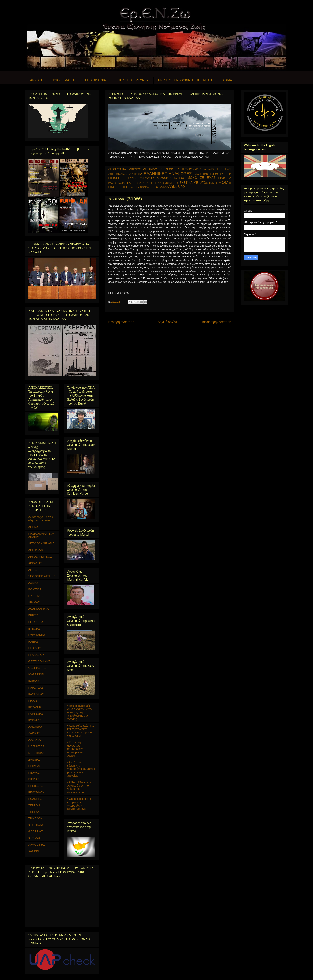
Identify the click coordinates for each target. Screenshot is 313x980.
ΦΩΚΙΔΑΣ (35, 838)
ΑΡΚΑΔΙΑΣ (35, 563)
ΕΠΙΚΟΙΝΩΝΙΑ (95, 80)
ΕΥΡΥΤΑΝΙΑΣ (37, 635)
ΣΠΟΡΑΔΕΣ (36, 812)
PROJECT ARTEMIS (131, 187)
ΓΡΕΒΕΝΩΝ (36, 596)
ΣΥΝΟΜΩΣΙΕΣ (171, 183)
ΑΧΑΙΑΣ (33, 583)
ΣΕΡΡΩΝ (34, 805)
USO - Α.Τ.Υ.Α (161, 187)
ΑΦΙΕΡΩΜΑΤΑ (117, 174)
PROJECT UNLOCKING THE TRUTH (185, 80)
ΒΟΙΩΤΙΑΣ (35, 589)
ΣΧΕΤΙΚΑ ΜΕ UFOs (194, 183)
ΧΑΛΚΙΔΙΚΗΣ (37, 845)
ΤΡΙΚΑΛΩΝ (35, 818)
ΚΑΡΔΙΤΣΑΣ (36, 688)
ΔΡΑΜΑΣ (34, 602)
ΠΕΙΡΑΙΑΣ (35, 766)
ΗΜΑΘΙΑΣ (35, 648)
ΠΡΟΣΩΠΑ (225, 178)
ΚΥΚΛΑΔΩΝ (36, 720)
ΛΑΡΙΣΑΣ (34, 733)
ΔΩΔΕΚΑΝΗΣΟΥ (39, 609)
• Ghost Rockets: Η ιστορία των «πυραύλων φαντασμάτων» (79, 804)
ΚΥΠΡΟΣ (179, 178)
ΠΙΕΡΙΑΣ (34, 779)
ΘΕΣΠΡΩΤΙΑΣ (37, 668)
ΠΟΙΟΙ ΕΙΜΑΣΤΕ (63, 80)
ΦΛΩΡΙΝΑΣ (36, 831)
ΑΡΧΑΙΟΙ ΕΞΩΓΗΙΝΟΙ (217, 169)
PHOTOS (114, 187)
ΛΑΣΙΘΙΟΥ (35, 740)
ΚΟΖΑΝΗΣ (35, 707)
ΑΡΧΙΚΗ (36, 80)
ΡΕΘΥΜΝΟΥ (36, 792)
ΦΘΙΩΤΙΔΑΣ (36, 825)
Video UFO (177, 187)
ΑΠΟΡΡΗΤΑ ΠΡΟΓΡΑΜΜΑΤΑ (183, 169)
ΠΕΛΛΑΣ (34, 773)
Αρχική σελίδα (167, 322)
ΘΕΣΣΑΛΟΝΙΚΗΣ (39, 661)
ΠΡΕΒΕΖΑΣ (36, 786)
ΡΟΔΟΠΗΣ (35, 799)
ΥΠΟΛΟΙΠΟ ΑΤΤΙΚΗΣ (42, 576)
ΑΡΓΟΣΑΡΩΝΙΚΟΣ (40, 557)
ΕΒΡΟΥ (33, 615)
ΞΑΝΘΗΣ (34, 760)
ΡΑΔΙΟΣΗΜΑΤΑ (116, 183)
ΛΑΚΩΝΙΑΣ (35, 727)
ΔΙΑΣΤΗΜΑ (134, 174)
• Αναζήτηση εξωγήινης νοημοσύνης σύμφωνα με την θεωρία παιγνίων (81, 769)
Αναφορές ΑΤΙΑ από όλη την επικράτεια (41, 519)
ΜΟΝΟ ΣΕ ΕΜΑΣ (201, 178)
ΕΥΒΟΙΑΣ (34, 629)
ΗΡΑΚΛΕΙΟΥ (36, 655)
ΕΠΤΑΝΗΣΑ (36, 622)
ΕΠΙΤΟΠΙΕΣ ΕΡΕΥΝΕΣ (132, 80)
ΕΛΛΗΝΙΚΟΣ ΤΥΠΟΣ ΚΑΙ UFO (212, 174)
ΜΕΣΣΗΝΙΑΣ (36, 753)
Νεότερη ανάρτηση (121, 322)
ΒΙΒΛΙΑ (227, 80)
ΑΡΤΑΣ (33, 570)
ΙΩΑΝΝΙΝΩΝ (36, 674)
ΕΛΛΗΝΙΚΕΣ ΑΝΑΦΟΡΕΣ (168, 174)
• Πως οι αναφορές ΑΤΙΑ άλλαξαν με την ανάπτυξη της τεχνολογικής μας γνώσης (80, 712)
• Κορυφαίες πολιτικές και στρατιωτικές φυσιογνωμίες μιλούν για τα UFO (81, 731)
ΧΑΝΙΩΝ (34, 851)
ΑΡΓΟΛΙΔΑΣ (36, 550)
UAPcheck (147, 187)
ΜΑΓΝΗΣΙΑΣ (36, 746)
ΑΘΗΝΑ (33, 527)
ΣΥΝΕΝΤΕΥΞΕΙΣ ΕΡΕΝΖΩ (150, 183)
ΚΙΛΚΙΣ (33, 701)
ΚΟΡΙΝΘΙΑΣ (36, 714)
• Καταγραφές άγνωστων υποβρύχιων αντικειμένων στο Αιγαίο (78, 749)
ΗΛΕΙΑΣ (33, 642)
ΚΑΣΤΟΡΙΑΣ (36, 694)
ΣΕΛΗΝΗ (131, 183)
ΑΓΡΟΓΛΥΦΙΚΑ (117, 169)
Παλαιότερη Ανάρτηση (216, 322)
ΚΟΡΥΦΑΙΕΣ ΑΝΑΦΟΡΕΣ (155, 178)
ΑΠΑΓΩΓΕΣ (134, 169)
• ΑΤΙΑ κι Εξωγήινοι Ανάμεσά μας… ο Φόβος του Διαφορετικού (79, 787)
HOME (225, 182)
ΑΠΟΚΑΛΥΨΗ (153, 169)
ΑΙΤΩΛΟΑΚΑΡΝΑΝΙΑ (42, 543)
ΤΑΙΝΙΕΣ (213, 183)
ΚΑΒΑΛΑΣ (35, 681)
